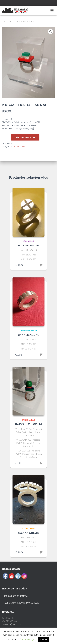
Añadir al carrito (24, 137)
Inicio (4, 22)
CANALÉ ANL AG (29, 335)
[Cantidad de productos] (6, 137)
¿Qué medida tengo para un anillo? (21, 603)
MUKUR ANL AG (29, 245)
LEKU (25, 241)
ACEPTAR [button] (43, 639)
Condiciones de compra (16, 596)
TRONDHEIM (25, 331)
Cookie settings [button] (27, 639)
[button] (50, 32)
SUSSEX (25, 528)
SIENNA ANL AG (29, 533)
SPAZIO (25, 420)
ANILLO (10, 22)
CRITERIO (17, 146)
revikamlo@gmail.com (12, 624)
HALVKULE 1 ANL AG (29, 424)
